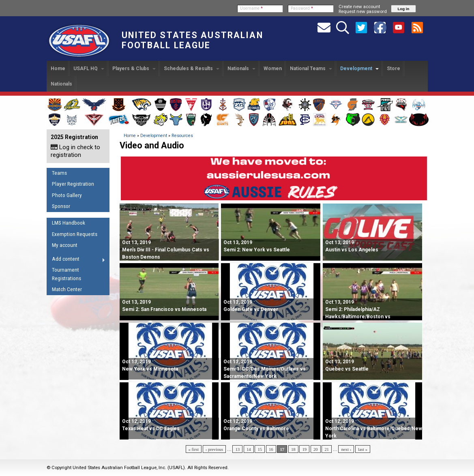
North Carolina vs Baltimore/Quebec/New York (374, 429)
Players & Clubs (134, 69)
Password (302, 8)
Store (394, 69)
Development (359, 69)
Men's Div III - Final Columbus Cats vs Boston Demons (166, 250)
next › (346, 449)
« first (194, 449)
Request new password (363, 11)
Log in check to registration (75, 151)
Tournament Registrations (66, 274)
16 (271, 449)
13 (237, 449)
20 (316, 449)
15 (260, 449)
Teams (59, 173)
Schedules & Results (192, 69)
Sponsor (61, 206)
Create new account (359, 6)
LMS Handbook (69, 223)
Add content (76, 260)
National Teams (311, 69)
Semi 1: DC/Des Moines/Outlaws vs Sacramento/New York (265, 369)
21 (327, 449)
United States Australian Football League (192, 40)
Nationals (241, 69)
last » (363, 449)
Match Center (67, 289)
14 (249, 449)
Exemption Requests (75, 234)
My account (65, 245)
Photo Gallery (67, 195)
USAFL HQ (89, 69)
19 (304, 449)
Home (58, 69)
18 (293, 449)
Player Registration (73, 184)
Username (251, 8)
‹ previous (214, 449)
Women (273, 69)
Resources (182, 136)
